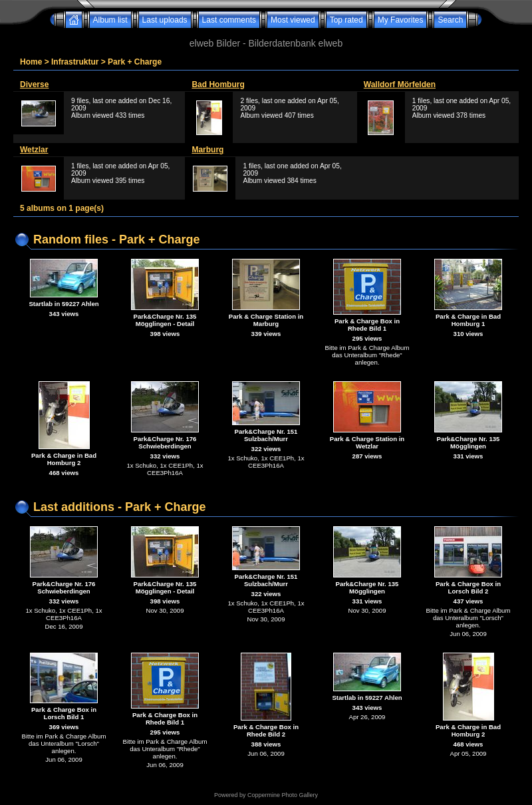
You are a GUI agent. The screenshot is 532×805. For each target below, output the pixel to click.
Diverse (34, 84)
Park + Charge (135, 62)
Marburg (207, 150)
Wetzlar (34, 150)
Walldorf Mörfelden (400, 84)
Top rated (346, 20)
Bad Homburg (218, 84)
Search (450, 20)
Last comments (229, 20)
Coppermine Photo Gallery (283, 795)
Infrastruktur (75, 62)
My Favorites (401, 20)
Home (31, 62)
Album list (110, 20)
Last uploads (165, 20)
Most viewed (293, 20)
